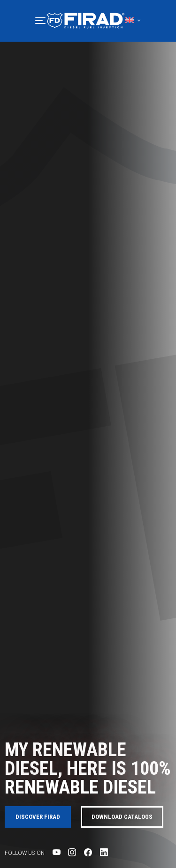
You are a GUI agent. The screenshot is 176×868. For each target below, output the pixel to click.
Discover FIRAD (38, 817)
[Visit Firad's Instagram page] (72, 852)
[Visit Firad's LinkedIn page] (104, 852)
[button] (40, 21)
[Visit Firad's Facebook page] (88, 852)
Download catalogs (122, 817)
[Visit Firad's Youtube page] (57, 852)
